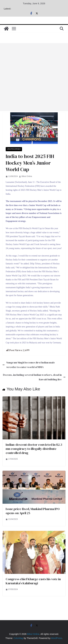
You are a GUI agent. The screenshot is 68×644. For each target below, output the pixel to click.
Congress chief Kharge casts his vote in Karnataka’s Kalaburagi (33, 581)
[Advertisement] (34, 77)
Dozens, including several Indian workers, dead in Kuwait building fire (34, 377)
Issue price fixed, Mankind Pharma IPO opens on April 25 (33, 511)
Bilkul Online (27, 176)
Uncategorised (14, 149)
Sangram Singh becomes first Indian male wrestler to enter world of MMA (29, 365)
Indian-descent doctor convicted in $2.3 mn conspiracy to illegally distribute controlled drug (34, 449)
